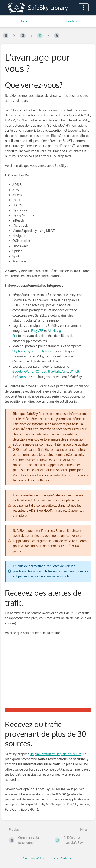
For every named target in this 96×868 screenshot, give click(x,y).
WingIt (75, 371)
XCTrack (41, 371)
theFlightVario (58, 371)
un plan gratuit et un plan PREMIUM (56, 754)
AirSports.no (21, 377)
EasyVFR (37, 331)
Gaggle (17, 371)
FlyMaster (48, 351)
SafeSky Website (35, 858)
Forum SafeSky (62, 858)
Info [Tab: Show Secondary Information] (24, 21)
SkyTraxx (19, 351)
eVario (29, 371)
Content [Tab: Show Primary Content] (72, 21)
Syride (32, 351)
